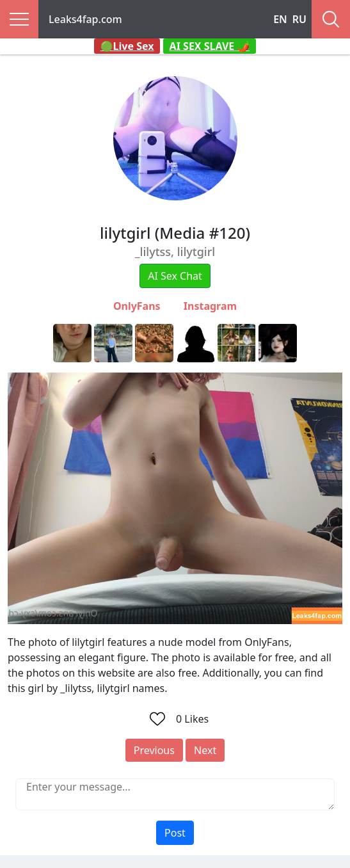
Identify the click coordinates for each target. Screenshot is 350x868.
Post (175, 833)
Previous (154, 750)
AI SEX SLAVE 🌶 (210, 46)
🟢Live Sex (127, 46)
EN (280, 19)
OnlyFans (137, 306)
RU (299, 19)
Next (205, 750)
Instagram (210, 306)
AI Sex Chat (175, 276)
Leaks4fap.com (85, 19)
